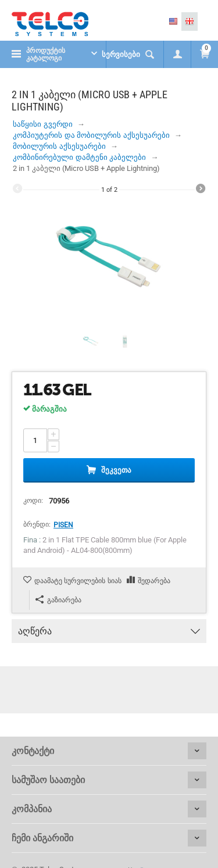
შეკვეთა (116, 470)
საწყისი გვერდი (43, 124)
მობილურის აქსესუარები (59, 146)
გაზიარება (58, 600)
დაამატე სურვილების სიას (78, 581)
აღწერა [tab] (109, 628)
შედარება (154, 581)
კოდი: (33, 501)
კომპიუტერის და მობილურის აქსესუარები (91, 135)
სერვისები (121, 54)
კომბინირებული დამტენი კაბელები (79, 157)
